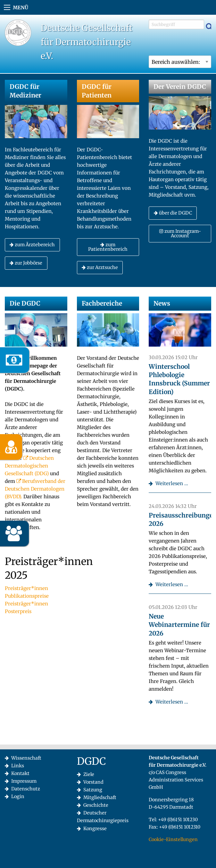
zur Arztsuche (100, 267)
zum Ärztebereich (32, 245)
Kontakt (20, 773)
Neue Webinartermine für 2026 (179, 625)
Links (18, 766)
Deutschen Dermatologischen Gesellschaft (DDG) (29, 466)
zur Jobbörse (26, 263)
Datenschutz (26, 789)
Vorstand (93, 782)
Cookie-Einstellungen (173, 839)
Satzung (93, 790)
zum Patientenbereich (108, 247)
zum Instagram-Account (180, 233)
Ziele (89, 774)
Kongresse (95, 829)
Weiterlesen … (172, 483)
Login (18, 796)
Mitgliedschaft (100, 797)
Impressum (24, 781)
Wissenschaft (26, 758)
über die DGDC (173, 213)
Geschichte (96, 805)
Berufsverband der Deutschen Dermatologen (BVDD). (35, 489)
